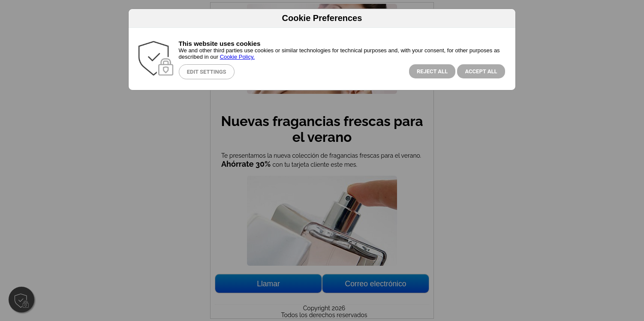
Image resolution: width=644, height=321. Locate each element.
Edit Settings (207, 72)
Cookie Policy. (237, 57)
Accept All (481, 71)
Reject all (432, 71)
